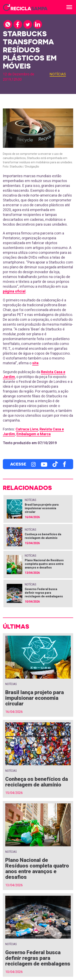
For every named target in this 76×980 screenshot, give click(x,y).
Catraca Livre (27, 429)
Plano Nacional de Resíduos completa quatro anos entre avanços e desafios (44, 564)
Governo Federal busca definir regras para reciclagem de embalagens (44, 593)
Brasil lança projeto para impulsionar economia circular (42, 508)
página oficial (14, 291)
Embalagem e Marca (34, 434)
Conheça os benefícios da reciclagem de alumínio (37, 782)
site (35, 363)
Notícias (58, 74)
